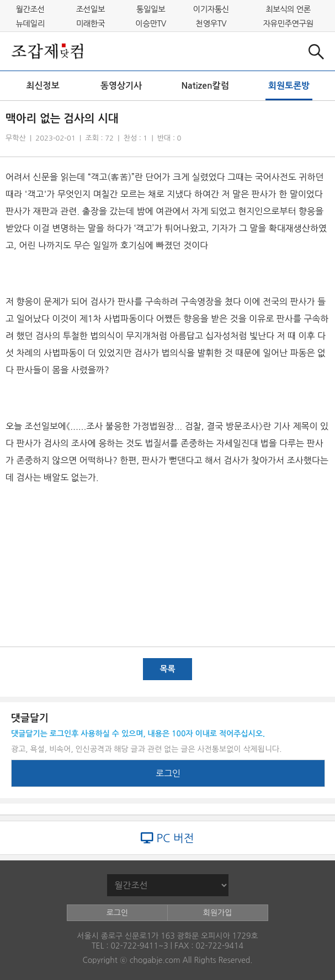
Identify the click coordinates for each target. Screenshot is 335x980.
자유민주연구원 (288, 23)
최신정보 (43, 86)
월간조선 (30, 9)
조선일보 (91, 9)
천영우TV (211, 23)
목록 (167, 669)
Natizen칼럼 (205, 86)
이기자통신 (211, 9)
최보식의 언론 (288, 9)
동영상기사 (121, 86)
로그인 (168, 773)
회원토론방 (289, 86)
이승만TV (151, 23)
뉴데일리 (30, 23)
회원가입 (218, 913)
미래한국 (91, 23)
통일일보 (151, 9)
